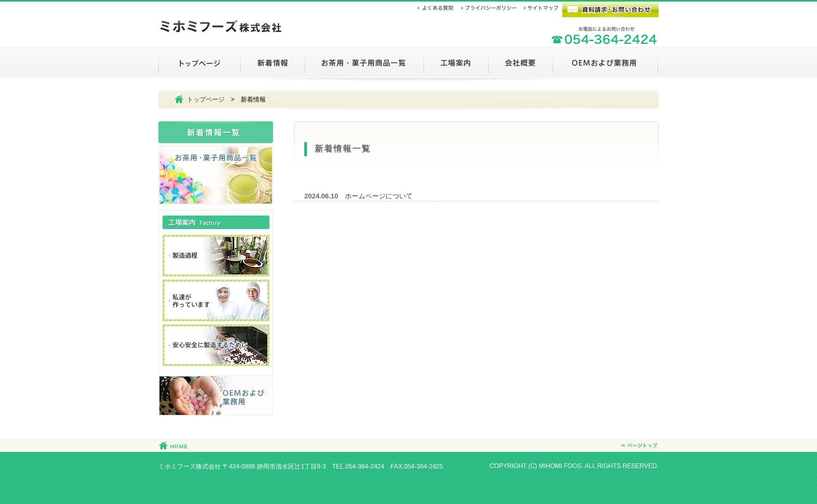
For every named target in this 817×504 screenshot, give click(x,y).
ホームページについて (379, 196)
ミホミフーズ (221, 28)
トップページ (206, 99)
